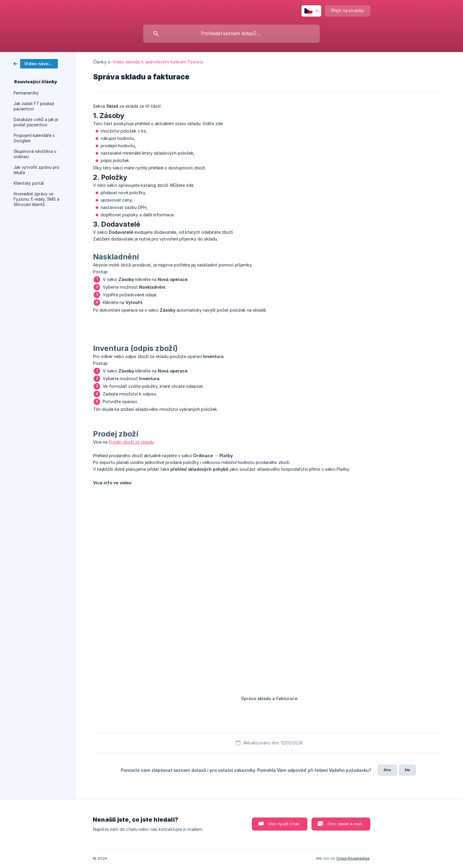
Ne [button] (407, 770)
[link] (36, 63)
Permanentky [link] (26, 93)
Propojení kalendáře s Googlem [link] (34, 138)
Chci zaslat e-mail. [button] (345, 824)
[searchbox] (231, 34)
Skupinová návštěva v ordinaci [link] (35, 154)
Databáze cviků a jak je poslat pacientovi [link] (36, 122)
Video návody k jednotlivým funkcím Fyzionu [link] (158, 62)
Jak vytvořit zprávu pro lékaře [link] (36, 170)
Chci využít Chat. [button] (284, 824)
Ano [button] (387, 770)
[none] (311, 11)
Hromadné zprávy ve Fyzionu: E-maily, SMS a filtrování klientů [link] (36, 199)
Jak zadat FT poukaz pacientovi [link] (34, 106)
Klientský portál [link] (29, 183)
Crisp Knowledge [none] (353, 858)
